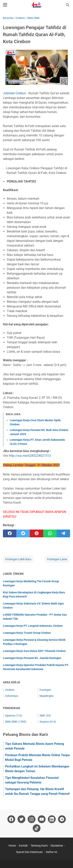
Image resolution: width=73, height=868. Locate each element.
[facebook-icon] (11, 819)
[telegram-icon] (62, 819)
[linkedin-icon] (52, 819)
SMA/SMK (16, 722)
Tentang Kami (39, 846)
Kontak (23, 846)
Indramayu (12, 696)
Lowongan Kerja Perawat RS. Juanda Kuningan (32, 658)
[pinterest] (36, 533)
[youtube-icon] (42, 819)
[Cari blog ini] (68, 5)
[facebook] (10, 533)
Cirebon (10, 690)
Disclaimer (57, 846)
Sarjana (48, 722)
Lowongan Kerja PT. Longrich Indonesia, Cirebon (33, 626)
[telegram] (63, 533)
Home (12, 846)
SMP (45, 716)
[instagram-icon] (32, 819)
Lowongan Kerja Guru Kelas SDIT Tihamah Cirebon (34, 651)
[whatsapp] (50, 533)
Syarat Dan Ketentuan (29, 852)
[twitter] (23, 533)
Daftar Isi (51, 852)
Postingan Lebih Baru (18, 559)
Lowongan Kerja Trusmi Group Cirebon (27, 633)
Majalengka (47, 696)
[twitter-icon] (21, 819)
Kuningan (45, 690)
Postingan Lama (57, 559)
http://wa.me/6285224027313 (30, 456)
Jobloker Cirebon (15, 93)
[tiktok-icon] (37, 828)
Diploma (14, 716)
